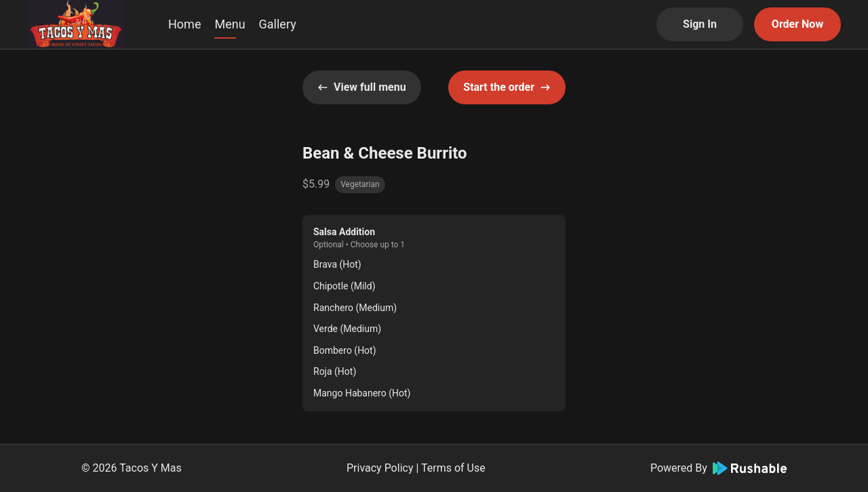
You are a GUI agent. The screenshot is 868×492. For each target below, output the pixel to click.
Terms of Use (453, 468)
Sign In (700, 24)
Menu (230, 24)
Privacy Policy (380, 468)
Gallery (278, 24)
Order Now (797, 24)
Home (184, 24)
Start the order (507, 87)
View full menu (362, 87)
